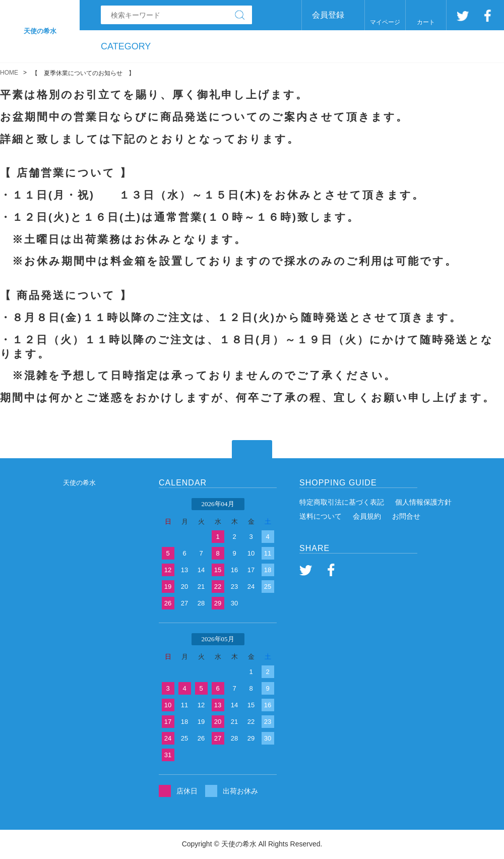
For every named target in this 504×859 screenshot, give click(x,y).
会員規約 (367, 516)
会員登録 (328, 15)
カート (426, 22)
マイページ (385, 22)
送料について (321, 516)
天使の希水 (79, 483)
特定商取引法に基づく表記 (342, 502)
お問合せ (406, 516)
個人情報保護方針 (423, 502)
